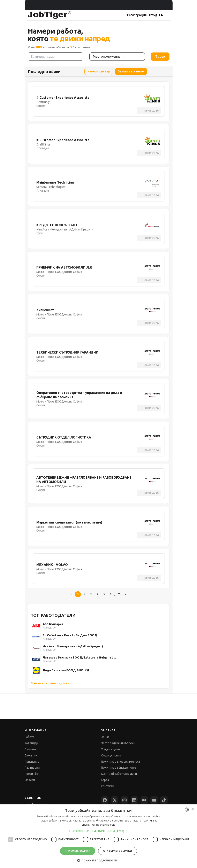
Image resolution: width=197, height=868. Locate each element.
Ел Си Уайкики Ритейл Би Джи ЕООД (70, 635)
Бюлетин (31, 755)
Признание (32, 762)
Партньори (32, 768)
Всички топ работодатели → (52, 683)
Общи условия (111, 755)
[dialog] (98, 836)
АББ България (53, 624)
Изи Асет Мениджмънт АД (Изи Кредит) (73, 646)
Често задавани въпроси (118, 743)
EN (161, 15)
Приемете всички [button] (78, 851)
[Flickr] (144, 800)
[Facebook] (105, 800)
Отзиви (30, 780)
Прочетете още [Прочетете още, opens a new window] (106, 825)
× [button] (192, 809)
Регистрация (137, 15)
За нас (105, 737)
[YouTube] (154, 800)
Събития (31, 749)
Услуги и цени (110, 749)
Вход (153, 15)
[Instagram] (124, 800)
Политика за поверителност (121, 762)
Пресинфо (32, 774)
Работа (29, 737)
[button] (98, 831)
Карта (105, 780)
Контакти (108, 786)
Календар (31, 743)
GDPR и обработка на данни (120, 774)
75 (119, 594)
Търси (160, 57)
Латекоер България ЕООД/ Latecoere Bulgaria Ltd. (80, 657)
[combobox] (187, 810)
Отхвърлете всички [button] (118, 851)
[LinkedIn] (134, 800)
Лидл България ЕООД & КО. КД (66, 670)
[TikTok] (164, 800)
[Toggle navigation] (31, 5)
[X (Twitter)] (115, 800)
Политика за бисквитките (119, 768)
